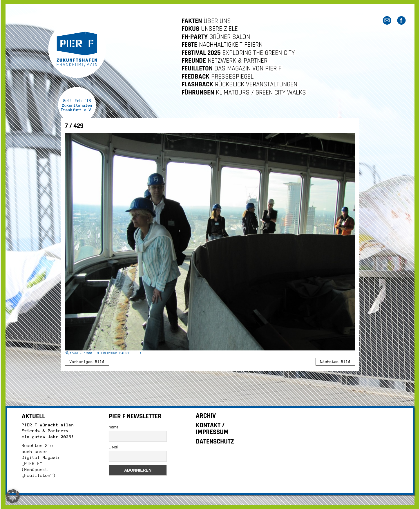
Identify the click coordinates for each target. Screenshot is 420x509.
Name (114, 427)
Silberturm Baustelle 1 (120, 353)
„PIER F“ (32, 463)
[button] (13, 496)
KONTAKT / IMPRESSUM (212, 429)
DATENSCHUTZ (215, 442)
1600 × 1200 (81, 353)
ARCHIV (206, 416)
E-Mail (114, 447)
